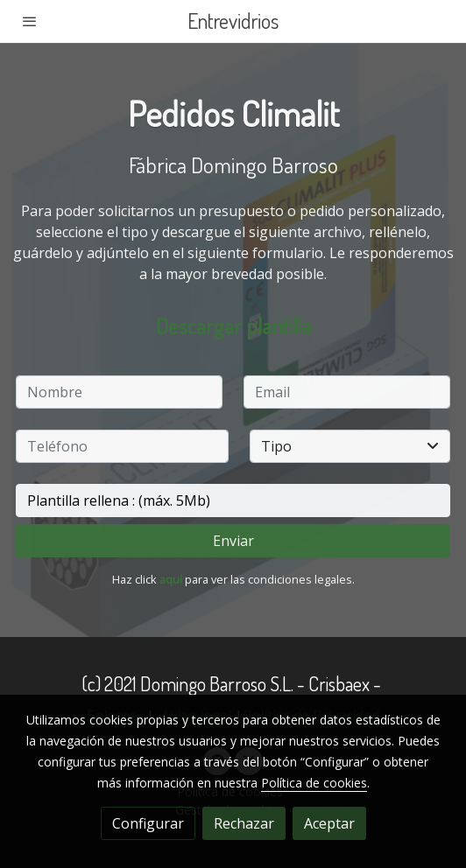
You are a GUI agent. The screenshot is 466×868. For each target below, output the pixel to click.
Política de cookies (314, 783)
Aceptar (329, 823)
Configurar (148, 823)
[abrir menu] (30, 21)
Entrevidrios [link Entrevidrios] (233, 21)
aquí (171, 579)
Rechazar (244, 823)
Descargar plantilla (233, 325)
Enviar (233, 541)
